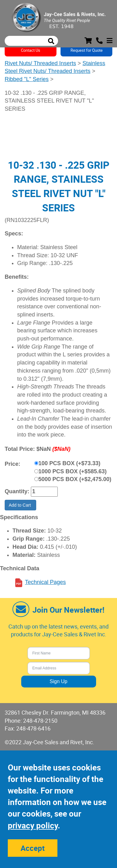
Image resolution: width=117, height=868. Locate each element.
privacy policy (33, 825)
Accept (33, 848)
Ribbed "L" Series (27, 79)
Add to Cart (20, 505)
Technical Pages (45, 582)
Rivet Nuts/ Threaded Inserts (40, 63)
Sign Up (58, 681)
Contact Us (31, 50)
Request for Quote (87, 50)
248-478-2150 (40, 721)
